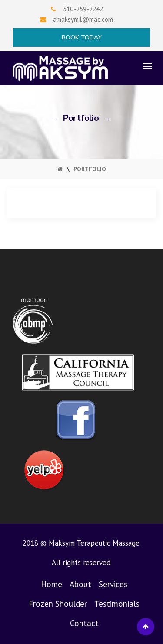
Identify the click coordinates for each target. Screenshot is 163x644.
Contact (84, 623)
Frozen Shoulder (58, 604)
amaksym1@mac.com (83, 19)
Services (113, 584)
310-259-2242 (83, 9)
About (80, 584)
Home (52, 584)
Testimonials (117, 604)
